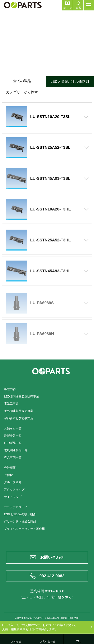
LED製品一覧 (13, 443)
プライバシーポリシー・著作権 (24, 529)
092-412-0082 (52, 576)
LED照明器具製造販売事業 (22, 396)
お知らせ (16, 641)
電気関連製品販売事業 (19, 411)
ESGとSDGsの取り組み (20, 514)
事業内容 (10, 389)
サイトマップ (13, 497)
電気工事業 (11, 404)
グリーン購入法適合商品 (20, 521)
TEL (79, 641)
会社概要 (10, 468)
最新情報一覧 (13, 436)
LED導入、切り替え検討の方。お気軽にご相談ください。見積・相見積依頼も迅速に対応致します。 (40, 627)
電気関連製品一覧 (16, 450)
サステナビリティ (16, 507)
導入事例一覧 (13, 457)
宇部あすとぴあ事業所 (19, 418)
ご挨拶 (8, 475)
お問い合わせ (52, 557)
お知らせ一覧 (13, 428)
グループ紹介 (13, 482)
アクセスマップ (14, 489)
